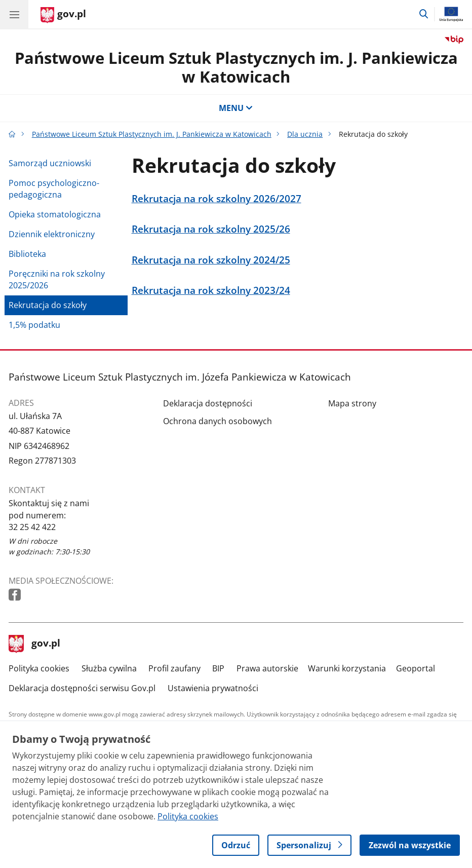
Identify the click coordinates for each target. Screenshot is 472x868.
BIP (218, 668)
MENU (236, 108)
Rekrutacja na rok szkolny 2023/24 (211, 290)
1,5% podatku (34, 325)
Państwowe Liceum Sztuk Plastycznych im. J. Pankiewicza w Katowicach (236, 67)
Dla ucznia (305, 134)
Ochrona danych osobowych (218, 421)
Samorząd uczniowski (50, 163)
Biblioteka (27, 254)
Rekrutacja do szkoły (48, 305)
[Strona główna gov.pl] (63, 15)
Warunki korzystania (347, 668)
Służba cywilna (109, 668)
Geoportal (416, 668)
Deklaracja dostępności (208, 403)
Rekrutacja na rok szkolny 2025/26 (211, 229)
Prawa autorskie (267, 668)
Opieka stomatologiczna (55, 214)
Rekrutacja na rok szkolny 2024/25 (211, 260)
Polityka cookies (39, 668)
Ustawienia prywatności (213, 688)
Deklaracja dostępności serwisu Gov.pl (82, 688)
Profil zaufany (174, 668)
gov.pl (34, 644)
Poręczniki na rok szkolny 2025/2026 (57, 279)
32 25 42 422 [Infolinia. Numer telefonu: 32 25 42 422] (32, 527)
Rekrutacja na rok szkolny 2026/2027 (217, 198)
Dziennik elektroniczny (52, 234)
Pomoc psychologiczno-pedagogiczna (54, 189)
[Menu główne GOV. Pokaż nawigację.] (14, 14)
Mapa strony (352, 403)
